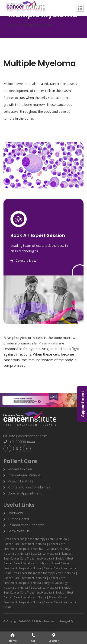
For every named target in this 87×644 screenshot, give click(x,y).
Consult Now (23, 261)
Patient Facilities (20, 481)
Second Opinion (20, 469)
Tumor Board (18, 519)
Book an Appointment (25, 493)
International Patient (24, 475)
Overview (15, 513)
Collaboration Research (26, 525)
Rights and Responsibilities (29, 487)
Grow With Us (19, 531)
